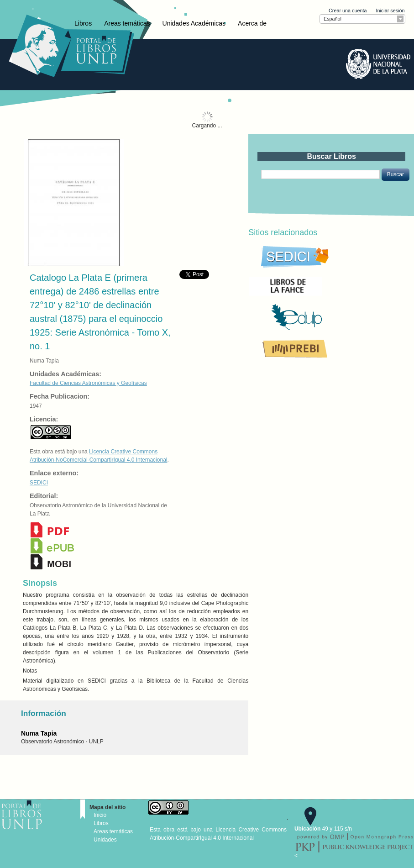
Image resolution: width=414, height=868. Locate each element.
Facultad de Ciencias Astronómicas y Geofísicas (88, 383)
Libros (83, 23)
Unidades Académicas (194, 23)
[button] (396, 174)
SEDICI (39, 483)
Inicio (100, 815)
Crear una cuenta (348, 11)
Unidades (105, 840)
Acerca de (252, 23)
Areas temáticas (127, 23)
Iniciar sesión (390, 11)
